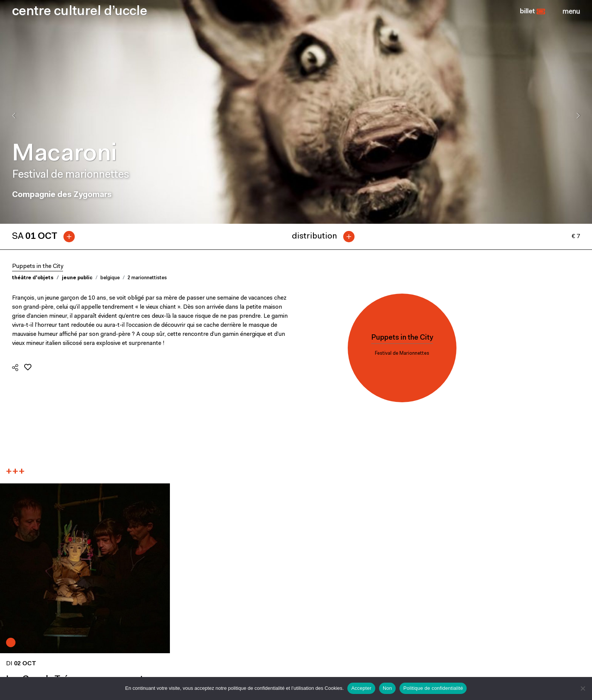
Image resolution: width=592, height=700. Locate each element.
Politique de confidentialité (433, 688)
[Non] (583, 688)
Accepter (361, 688)
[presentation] (14, 116)
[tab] (46, 237)
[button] (533, 12)
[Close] (571, 12)
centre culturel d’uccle (80, 12)
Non (388, 688)
